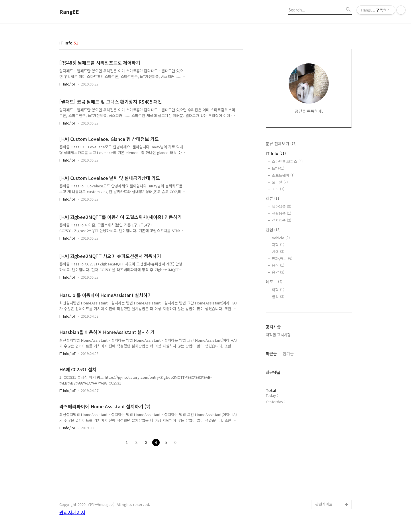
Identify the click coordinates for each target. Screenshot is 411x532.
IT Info (276, 153)
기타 (278, 189)
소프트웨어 (283, 175)
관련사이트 (324, 504)
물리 (278, 297)
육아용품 (282, 206)
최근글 (271, 354)
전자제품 (282, 220)
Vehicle (281, 238)
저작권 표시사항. (279, 335)
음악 (278, 272)
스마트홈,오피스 (287, 161)
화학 (278, 290)
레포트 (274, 281)
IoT (278, 168)
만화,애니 (282, 258)
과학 (278, 245)
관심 (273, 230)
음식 (278, 265)
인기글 (288, 354)
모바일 (280, 182)
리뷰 (273, 198)
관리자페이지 (72, 512)
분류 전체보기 (281, 143)
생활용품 (282, 213)
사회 (278, 252)
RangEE (69, 12)
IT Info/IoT (67, 84)
